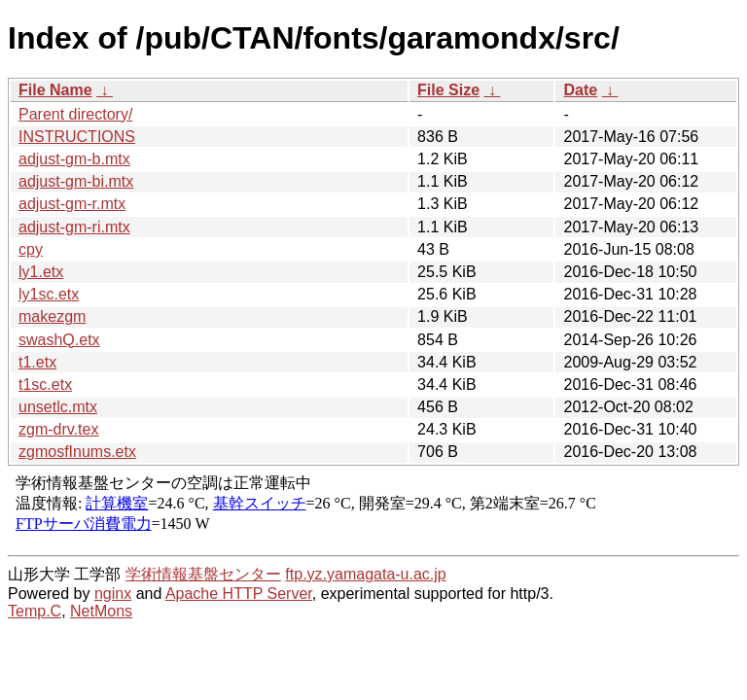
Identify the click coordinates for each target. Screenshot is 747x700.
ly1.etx (41, 272)
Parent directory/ (75, 114)
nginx (113, 594)
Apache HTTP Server (239, 594)
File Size (448, 90)
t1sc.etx (45, 385)
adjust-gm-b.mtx (74, 159)
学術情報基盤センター (203, 574)
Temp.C (35, 611)
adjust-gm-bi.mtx (76, 181)
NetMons (101, 611)
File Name (55, 90)
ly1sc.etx (49, 294)
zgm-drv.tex (58, 429)
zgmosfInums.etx (77, 452)
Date (580, 90)
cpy (31, 249)
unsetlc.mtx (58, 407)
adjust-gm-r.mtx (72, 204)
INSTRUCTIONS (77, 137)
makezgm (52, 316)
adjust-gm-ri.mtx (74, 227)
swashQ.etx (59, 340)
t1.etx (37, 362)
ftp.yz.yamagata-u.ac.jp (365, 574)
